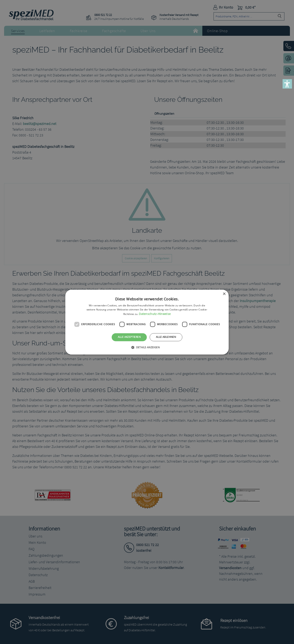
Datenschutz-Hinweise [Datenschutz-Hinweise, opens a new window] (155, 314)
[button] (287, 84)
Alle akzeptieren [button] (129, 337)
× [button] (224, 294)
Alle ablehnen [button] (166, 337)
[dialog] (147, 322)
